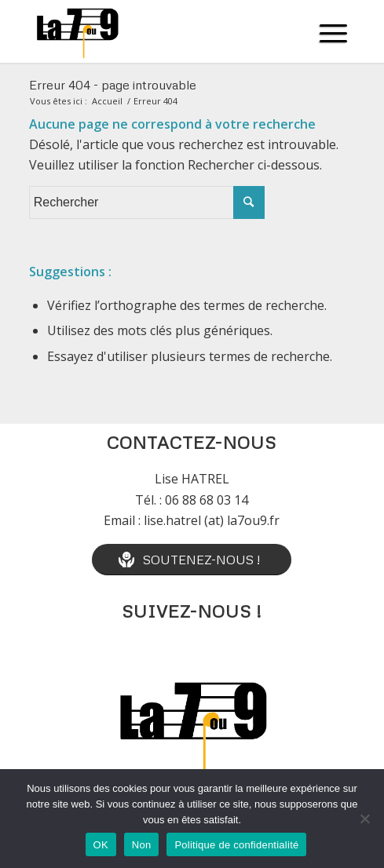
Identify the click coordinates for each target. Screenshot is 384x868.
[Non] (364, 819)
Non (142, 845)
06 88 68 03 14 (207, 500)
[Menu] (333, 31)
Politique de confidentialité (236, 845)
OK (101, 845)
